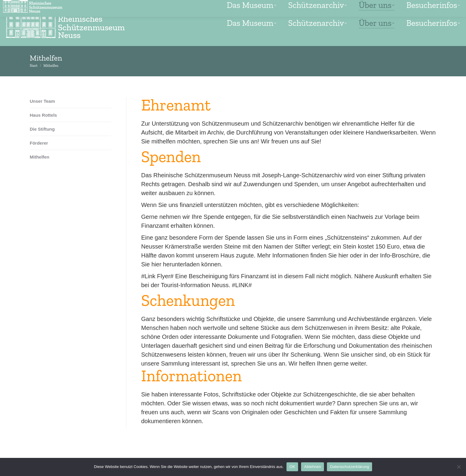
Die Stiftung (42, 129)
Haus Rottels (43, 115)
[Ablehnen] (459, 467)
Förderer (39, 143)
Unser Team (42, 101)
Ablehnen (312, 467)
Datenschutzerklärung (349, 467)
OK (292, 467)
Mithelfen (40, 157)
